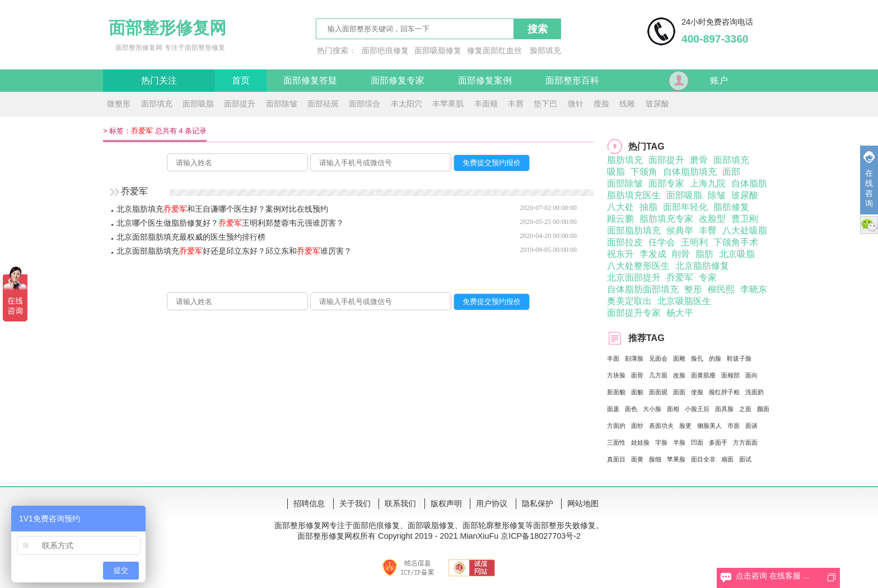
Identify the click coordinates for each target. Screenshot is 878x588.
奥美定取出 (629, 301)
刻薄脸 (634, 358)
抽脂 (648, 207)
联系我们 (400, 503)
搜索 (538, 29)
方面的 (616, 426)
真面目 (616, 459)
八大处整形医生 (638, 266)
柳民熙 (721, 289)
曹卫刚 (745, 219)
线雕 (627, 104)
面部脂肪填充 (634, 230)
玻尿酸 (657, 104)
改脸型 (712, 219)
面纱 (637, 426)
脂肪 (704, 254)
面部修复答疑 (310, 80)
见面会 (658, 358)
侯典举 (680, 230)
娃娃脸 (640, 442)
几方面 (658, 375)
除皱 (717, 195)
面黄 (637, 459)
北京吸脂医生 (684, 301)
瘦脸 (601, 104)
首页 (241, 80)
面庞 (613, 409)
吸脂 (616, 172)
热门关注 (159, 80)
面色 (631, 409)
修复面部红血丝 (494, 50)
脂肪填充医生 (634, 195)
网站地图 (583, 503)
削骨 (681, 254)
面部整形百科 (572, 80)
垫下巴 (545, 104)
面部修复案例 (485, 80)
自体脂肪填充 (690, 172)
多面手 (718, 442)
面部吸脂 (198, 104)
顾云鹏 (620, 219)
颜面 (763, 409)
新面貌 (616, 392)
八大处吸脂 (745, 230)
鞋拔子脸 (739, 358)
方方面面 (745, 442)
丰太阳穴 (407, 104)
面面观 (658, 392)
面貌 (637, 392)
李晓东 (754, 289)
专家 (708, 277)
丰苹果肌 (448, 104)
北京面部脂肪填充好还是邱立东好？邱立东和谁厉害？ (234, 251)
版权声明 (446, 503)
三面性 (616, 442)
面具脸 (724, 409)
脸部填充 (545, 50)
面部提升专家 (634, 313)
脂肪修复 (731, 207)
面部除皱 (282, 104)
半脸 (679, 442)
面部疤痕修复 (385, 50)
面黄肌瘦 (703, 375)
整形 (693, 289)
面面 (679, 392)
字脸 (661, 442)
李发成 (653, 254)
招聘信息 (309, 503)
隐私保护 (538, 503)
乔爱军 (680, 277)
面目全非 (703, 459)
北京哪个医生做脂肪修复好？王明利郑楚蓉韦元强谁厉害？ (230, 223)
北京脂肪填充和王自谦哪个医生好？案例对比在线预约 (222, 209)
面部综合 (365, 104)
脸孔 (697, 358)
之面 (745, 409)
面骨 (637, 375)
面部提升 (240, 104)
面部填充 (157, 104)
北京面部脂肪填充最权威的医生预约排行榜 (191, 237)
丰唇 (516, 104)
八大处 (620, 207)
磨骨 (699, 160)
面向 (751, 375)
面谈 (751, 426)
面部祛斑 (323, 104)
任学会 (662, 242)
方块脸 (616, 375)
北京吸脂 (737, 254)
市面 (734, 426)
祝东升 (620, 254)
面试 (745, 459)
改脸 (679, 375)
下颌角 (644, 172)
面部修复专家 (398, 80)
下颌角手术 (736, 242)
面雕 (679, 358)
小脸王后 (697, 409)
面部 (731, 172)
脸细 (655, 459)
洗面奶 (755, 392)
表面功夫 (661, 426)
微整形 (119, 104)
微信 (869, 225)
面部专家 (666, 183)
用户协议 (492, 503)
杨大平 (680, 313)
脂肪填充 (625, 160)
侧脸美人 (709, 426)
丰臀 (708, 230)
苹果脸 (676, 459)
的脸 (715, 358)
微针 (576, 104)
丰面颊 (486, 104)
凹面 (697, 442)
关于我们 (355, 503)
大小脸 (652, 409)
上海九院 (708, 183)
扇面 (727, 459)
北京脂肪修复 (702, 266)
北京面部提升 (634, 277)
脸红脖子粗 (724, 392)
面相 (673, 409)
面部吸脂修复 (438, 50)
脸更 (685, 426)
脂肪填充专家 (666, 219)
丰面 (613, 358)
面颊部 (730, 375)
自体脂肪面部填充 (643, 289)
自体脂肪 (749, 183)
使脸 (697, 392)
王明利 (694, 242)
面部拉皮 (625, 242)
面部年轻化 (685, 207)
